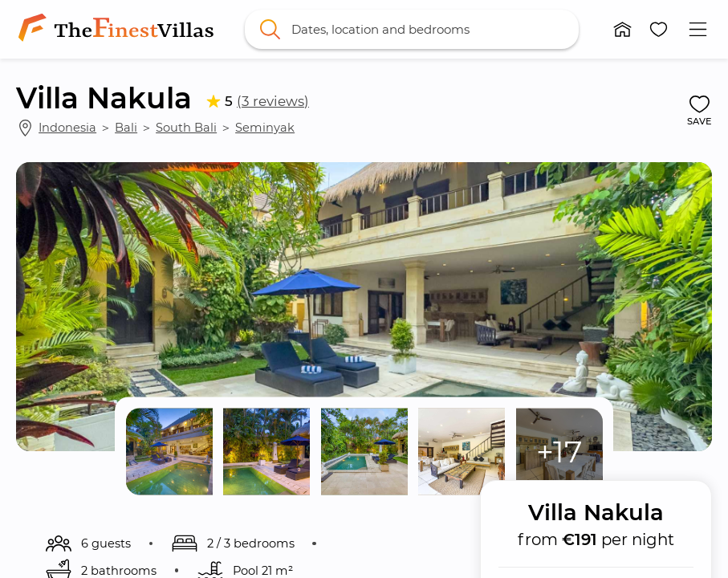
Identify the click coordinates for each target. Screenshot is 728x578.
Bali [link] (126, 128)
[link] (119, 29)
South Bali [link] (186, 128)
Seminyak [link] (265, 128)
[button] (622, 29)
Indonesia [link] (67, 128)
